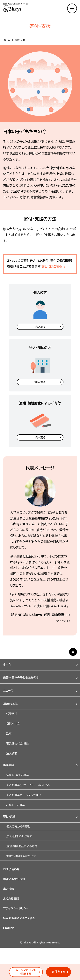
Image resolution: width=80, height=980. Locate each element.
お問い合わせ (11, 869)
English (9, 928)
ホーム (7, 40)
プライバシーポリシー (16, 908)
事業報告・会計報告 (18, 744)
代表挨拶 (12, 714)
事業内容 (9, 765)
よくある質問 (11, 899)
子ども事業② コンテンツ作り (24, 795)
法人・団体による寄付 (19, 836)
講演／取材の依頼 (14, 879)
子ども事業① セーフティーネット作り (28, 785)
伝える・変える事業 (18, 775)
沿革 (9, 734)
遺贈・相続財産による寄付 (22, 846)
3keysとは (10, 704)
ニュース (8, 691)
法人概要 (12, 754)
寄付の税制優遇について (21, 856)
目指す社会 (13, 724)
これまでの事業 (15, 805)
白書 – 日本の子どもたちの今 (21, 678)
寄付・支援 (9, 817)
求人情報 (9, 889)
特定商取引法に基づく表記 (19, 918)
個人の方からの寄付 (18, 827)
